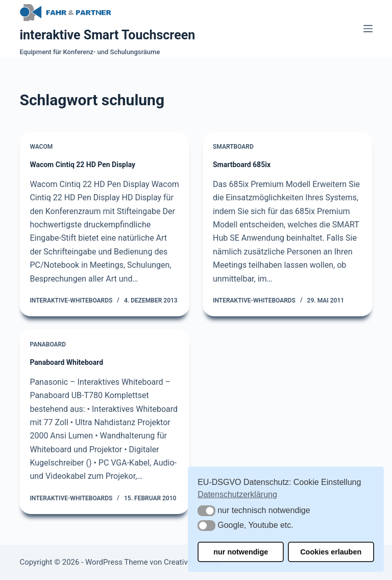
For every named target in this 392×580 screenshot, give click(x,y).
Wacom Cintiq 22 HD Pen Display (82, 165)
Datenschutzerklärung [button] (237, 494)
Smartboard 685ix (242, 165)
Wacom (41, 147)
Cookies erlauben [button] (331, 552)
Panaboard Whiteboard (66, 362)
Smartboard (233, 147)
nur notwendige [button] (241, 552)
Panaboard (48, 344)
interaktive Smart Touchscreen (107, 35)
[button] (206, 511)
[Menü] (368, 29)
